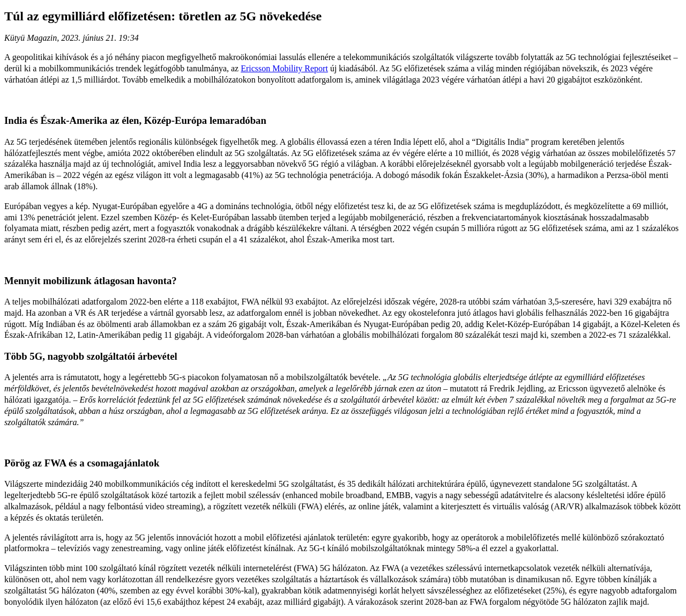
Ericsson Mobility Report (284, 68)
